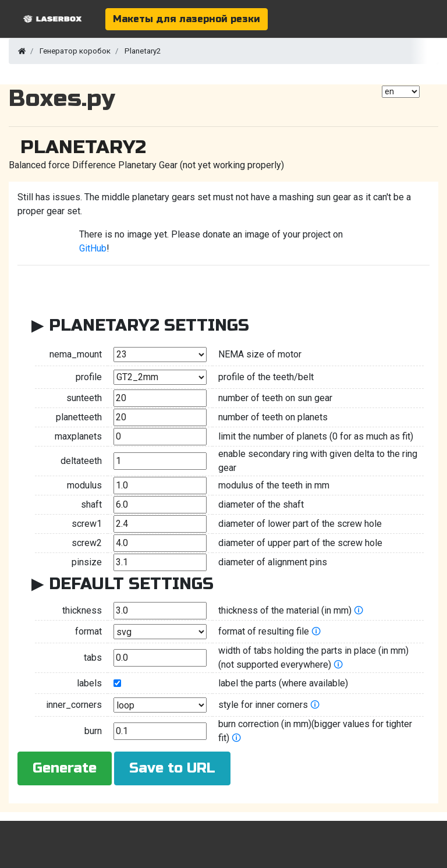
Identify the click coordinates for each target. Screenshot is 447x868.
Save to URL (172, 768)
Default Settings (131, 584)
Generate (65, 768)
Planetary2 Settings (149, 325)
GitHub (93, 248)
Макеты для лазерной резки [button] (187, 19)
